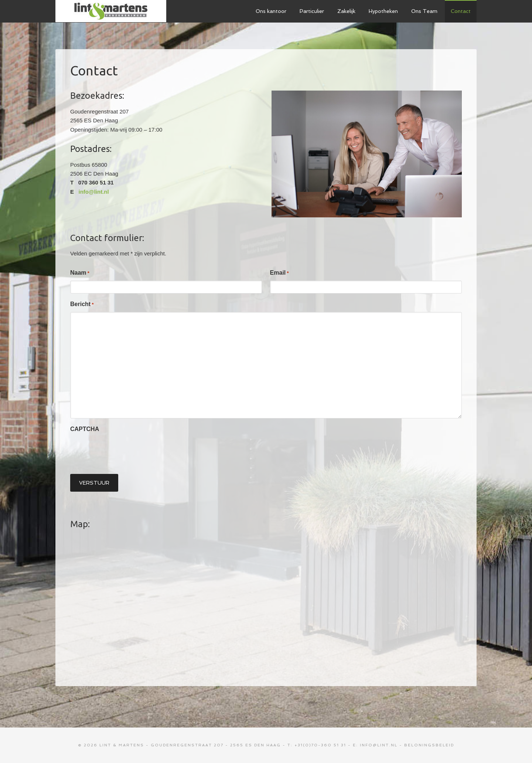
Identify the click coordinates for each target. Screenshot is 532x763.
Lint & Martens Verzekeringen (111, 11)
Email (279, 273)
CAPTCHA (85, 429)
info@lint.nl (94, 192)
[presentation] (126, 451)
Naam (80, 273)
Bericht (82, 304)
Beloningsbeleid (429, 745)
